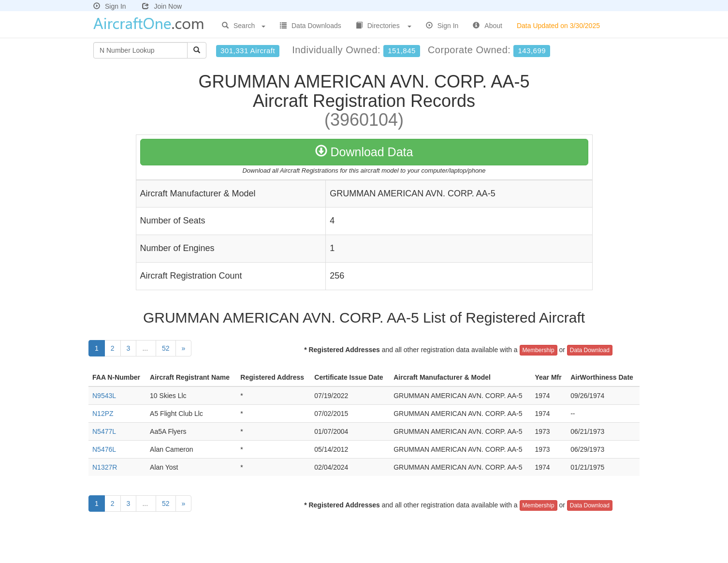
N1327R (105, 467)
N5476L (104, 449)
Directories (384, 26)
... (146, 348)
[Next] (184, 348)
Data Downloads (311, 26)
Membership (539, 350)
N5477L (104, 431)
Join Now (162, 6)
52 (166, 348)
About (488, 26)
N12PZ (103, 414)
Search (244, 26)
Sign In (110, 6)
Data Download (590, 350)
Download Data (364, 152)
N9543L (104, 396)
